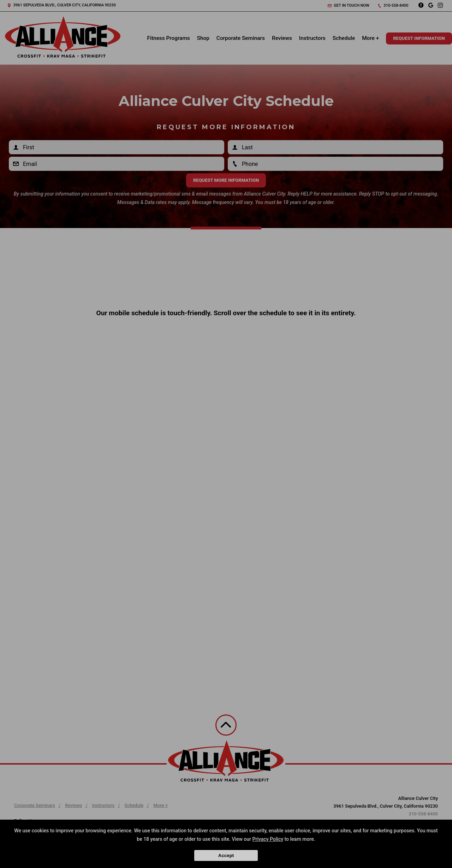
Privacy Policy (268, 839)
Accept (226, 855)
